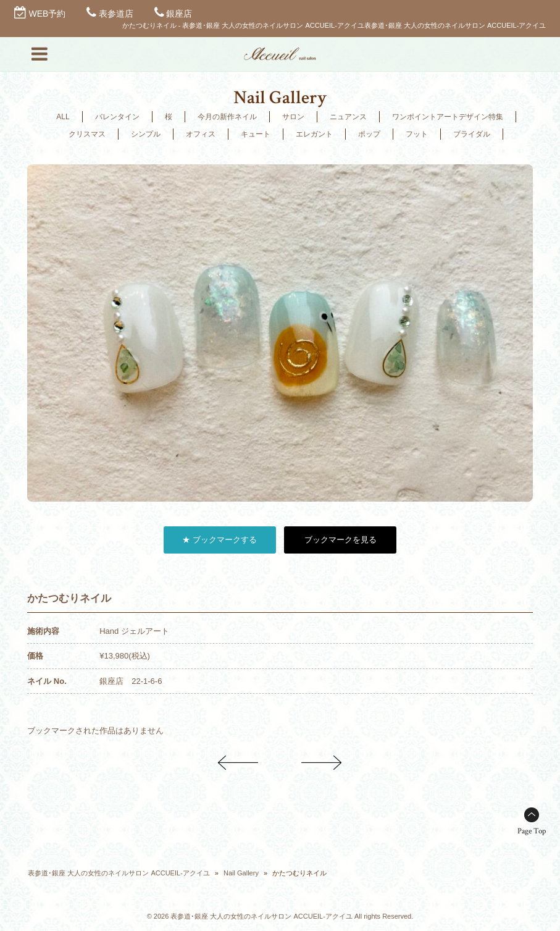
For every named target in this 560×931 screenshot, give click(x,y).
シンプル (146, 134)
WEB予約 (48, 14)
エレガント (314, 134)
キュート (256, 134)
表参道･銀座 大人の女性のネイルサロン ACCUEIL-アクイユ (119, 873)
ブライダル (472, 134)
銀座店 (179, 14)
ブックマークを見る (341, 540)
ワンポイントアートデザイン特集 (448, 117)
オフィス (201, 134)
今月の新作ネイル (227, 117)
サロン (293, 117)
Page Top (532, 831)
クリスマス (87, 134)
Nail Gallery (241, 873)
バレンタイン (117, 117)
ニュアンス (348, 117)
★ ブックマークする (219, 540)
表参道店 (116, 14)
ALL (63, 117)
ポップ (369, 134)
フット (417, 134)
